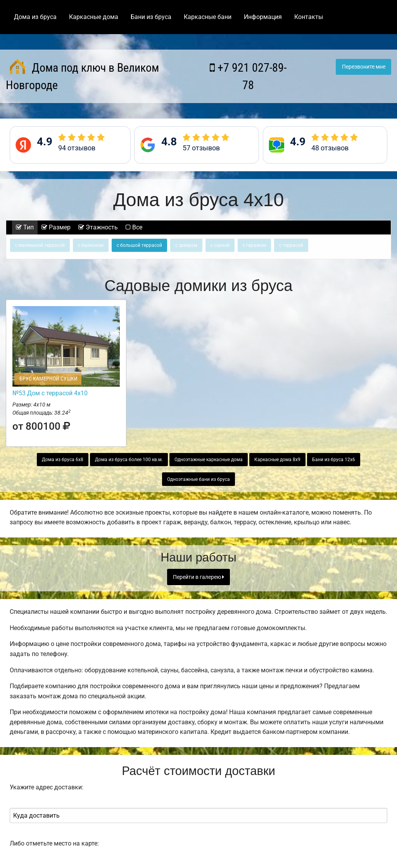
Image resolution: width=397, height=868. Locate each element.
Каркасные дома (94, 17)
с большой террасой (139, 245)
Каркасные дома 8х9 (277, 460)
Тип (25, 227)
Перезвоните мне (364, 67)
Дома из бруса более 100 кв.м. (129, 460)
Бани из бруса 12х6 (334, 460)
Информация (263, 17)
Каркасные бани (208, 17)
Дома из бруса (35, 17)
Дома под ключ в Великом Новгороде (82, 75)
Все (134, 227)
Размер (56, 227)
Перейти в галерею (198, 577)
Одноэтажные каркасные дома (209, 460)
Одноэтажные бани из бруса (198, 479)
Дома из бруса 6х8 (63, 460)
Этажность (98, 227)
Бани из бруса (151, 17)
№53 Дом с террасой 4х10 (50, 393)
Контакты (309, 17)
